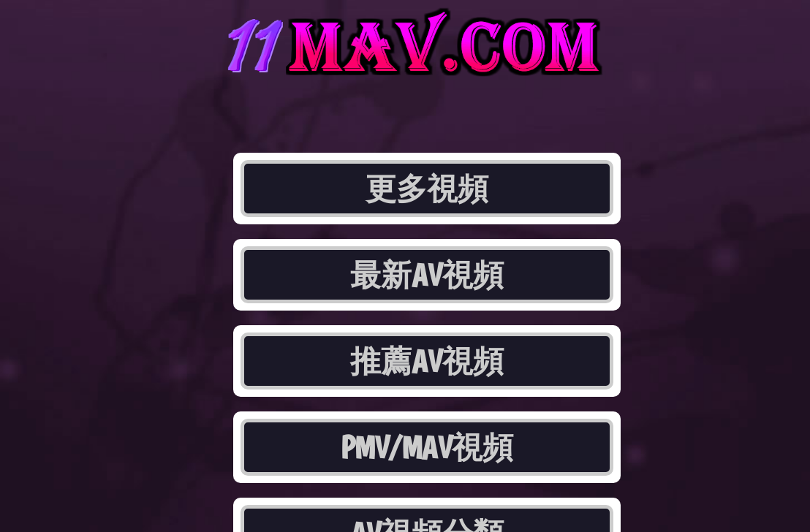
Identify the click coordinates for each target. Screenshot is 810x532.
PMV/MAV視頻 (427, 447)
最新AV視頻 (427, 275)
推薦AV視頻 (427, 361)
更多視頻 (427, 189)
